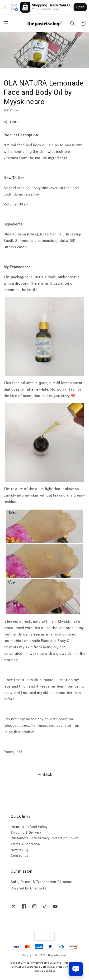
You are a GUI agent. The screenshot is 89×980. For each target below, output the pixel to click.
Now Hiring (20, 850)
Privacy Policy (40, 963)
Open (80, 7)
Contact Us (18, 967)
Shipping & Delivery (26, 832)
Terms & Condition (25, 844)
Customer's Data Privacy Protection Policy (44, 838)
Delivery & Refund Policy (64, 963)
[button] (6, 23)
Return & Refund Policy (29, 827)
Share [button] (12, 122)
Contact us (19, 856)
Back (44, 774)
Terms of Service (19, 963)
